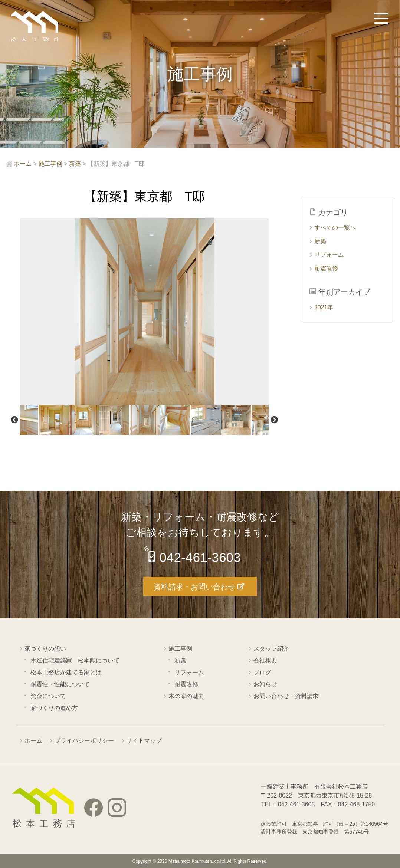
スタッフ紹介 (271, 648)
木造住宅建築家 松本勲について (75, 660)
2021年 (324, 307)
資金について (48, 696)
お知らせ (265, 684)
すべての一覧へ (335, 228)
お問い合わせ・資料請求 (286, 696)
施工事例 (180, 648)
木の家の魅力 (186, 696)
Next (274, 420)
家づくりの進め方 (54, 708)
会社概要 (265, 660)
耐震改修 (326, 268)
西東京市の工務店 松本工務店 (37, 28)
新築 (320, 241)
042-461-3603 (201, 557)
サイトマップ (144, 740)
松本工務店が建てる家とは (66, 672)
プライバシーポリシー (84, 740)
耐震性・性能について (60, 684)
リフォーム (329, 255)
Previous (14, 420)
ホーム (33, 740)
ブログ (262, 672)
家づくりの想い (45, 648)
